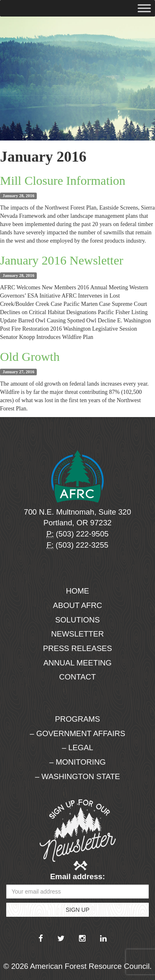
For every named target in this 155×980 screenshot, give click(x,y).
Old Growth (30, 356)
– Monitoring (77, 762)
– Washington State (78, 776)
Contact (77, 677)
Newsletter (78, 634)
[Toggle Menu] (144, 8)
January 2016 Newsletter (62, 260)
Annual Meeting (77, 663)
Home (78, 591)
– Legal (78, 748)
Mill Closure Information (63, 180)
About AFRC (77, 605)
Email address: (77, 876)
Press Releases (77, 648)
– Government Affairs (77, 733)
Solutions (78, 620)
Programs (77, 719)
